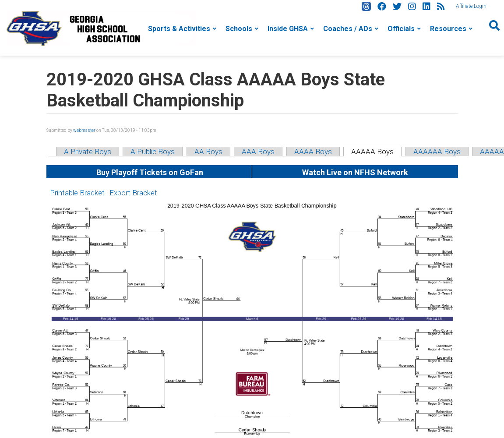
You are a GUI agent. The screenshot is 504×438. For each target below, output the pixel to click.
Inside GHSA (288, 29)
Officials (401, 29)
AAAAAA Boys (437, 152)
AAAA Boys (313, 152)
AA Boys (208, 152)
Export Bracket (133, 193)
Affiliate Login (471, 6)
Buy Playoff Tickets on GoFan (149, 172)
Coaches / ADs (348, 29)
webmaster (84, 130)
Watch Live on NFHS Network (355, 172)
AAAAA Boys (372, 152)
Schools (239, 29)
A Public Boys (153, 152)
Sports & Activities (179, 29)
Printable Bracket (77, 193)
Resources (448, 29)
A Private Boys (88, 152)
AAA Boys (258, 152)
